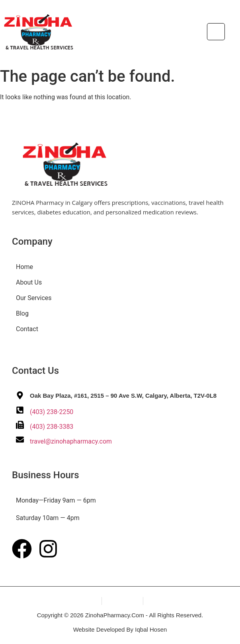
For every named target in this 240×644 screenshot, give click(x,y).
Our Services (34, 298)
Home (24, 267)
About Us (29, 282)
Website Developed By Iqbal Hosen (120, 629)
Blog (22, 313)
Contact (27, 329)
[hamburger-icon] (216, 32)
